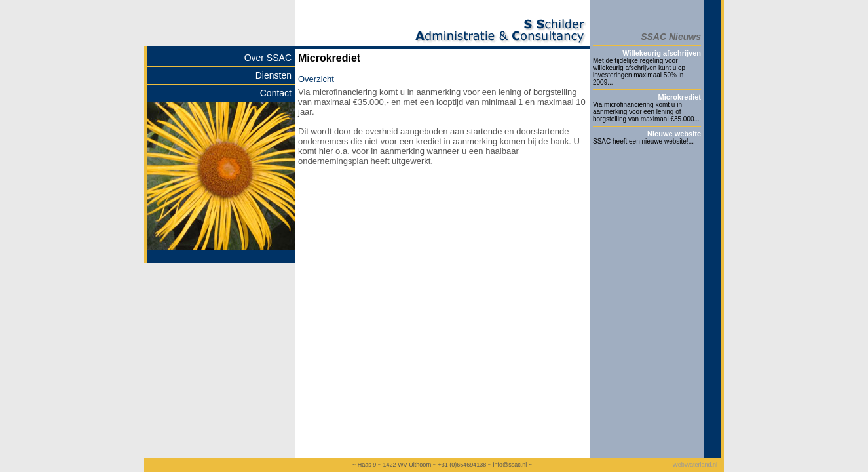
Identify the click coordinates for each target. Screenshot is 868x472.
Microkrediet (680, 97)
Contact (276, 93)
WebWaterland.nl (695, 465)
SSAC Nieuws (671, 37)
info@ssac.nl (510, 465)
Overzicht (316, 79)
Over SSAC (268, 58)
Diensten (274, 75)
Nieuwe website (674, 134)
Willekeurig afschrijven (662, 53)
